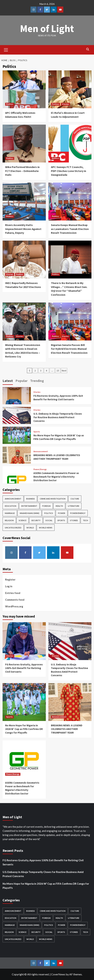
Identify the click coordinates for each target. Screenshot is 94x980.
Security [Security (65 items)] (36, 520)
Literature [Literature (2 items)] (74, 506)
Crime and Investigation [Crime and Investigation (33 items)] (53, 499)
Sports (37, 432)
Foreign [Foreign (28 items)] (46, 506)
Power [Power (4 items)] (62, 513)
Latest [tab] (8, 381)
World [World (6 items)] (30, 528)
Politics (10, 104)
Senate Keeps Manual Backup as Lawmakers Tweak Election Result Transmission (70, 229)
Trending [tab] (37, 381)
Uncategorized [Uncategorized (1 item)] (13, 528)
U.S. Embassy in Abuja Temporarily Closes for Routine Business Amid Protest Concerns (58, 417)
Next (64, 371)
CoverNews (58, 974)
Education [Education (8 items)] (11, 506)
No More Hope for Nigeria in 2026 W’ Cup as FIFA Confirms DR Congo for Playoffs (24, 729)
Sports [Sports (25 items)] (61, 520)
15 (58, 371)
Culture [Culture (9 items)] (75, 499)
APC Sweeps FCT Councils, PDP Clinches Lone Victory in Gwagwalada (69, 171)
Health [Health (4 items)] (59, 506)
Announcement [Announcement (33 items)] (13, 499)
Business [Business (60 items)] (31, 499)
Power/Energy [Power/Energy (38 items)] (78, 513)
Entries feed (13, 593)
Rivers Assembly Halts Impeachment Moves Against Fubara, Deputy (23, 229)
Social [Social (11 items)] (49, 520)
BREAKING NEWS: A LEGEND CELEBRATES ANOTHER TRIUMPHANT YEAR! (67, 729)
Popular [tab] (22, 381)
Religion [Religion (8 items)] (9, 520)
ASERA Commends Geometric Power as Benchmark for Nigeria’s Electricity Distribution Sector (56, 477)
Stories (65, 104)
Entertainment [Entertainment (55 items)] (29, 506)
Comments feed (15, 600)
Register (10, 579)
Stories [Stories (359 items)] (74, 520)
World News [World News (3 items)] (46, 528)
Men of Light (47, 28)
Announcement (41, 452)
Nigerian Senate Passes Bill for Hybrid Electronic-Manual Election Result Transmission (69, 349)
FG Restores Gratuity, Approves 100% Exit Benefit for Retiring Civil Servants (24, 668)
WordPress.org (14, 606)
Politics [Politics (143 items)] (49, 513)
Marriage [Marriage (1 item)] (10, 513)
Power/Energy (40, 469)
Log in (9, 586)
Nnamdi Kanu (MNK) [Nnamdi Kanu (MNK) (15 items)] (30, 513)
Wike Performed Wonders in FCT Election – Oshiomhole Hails (22, 171)
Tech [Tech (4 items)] (85, 520)
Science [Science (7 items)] (23, 520)
